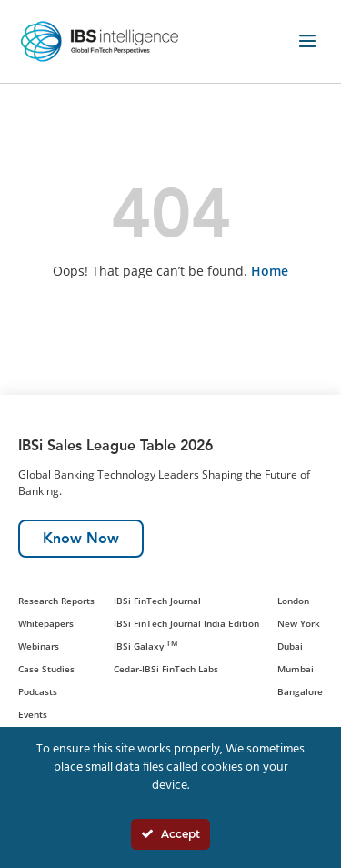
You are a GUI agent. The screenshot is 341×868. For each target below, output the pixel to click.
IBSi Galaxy (145, 646)
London (293, 601)
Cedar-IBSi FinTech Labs (166, 669)
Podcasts (38, 691)
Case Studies (46, 669)
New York (299, 623)
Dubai (290, 646)
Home (270, 271)
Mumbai (296, 669)
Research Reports (56, 601)
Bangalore (300, 691)
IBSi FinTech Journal (157, 601)
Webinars (39, 646)
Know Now (81, 538)
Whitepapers (46, 623)
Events (33, 714)
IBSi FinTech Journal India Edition (186, 623)
